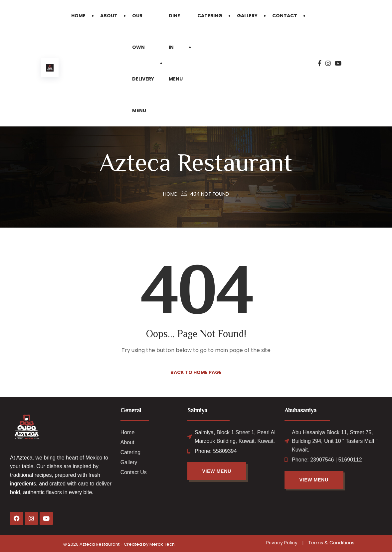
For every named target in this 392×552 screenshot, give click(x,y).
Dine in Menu (176, 47)
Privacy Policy (282, 543)
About (109, 16)
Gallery (247, 16)
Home (78, 16)
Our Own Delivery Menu (143, 63)
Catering (210, 16)
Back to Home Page (196, 372)
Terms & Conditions (331, 543)
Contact (285, 16)
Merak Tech (162, 544)
